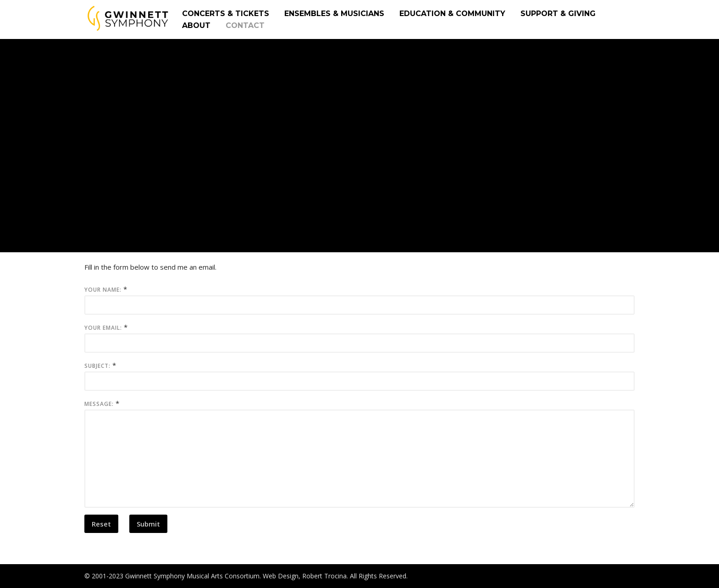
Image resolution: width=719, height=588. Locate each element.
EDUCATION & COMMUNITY (452, 14)
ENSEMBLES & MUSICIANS (334, 14)
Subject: (97, 366)
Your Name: (103, 290)
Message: (99, 404)
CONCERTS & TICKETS (226, 14)
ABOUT (196, 25)
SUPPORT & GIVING (558, 14)
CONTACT (245, 25)
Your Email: (103, 328)
